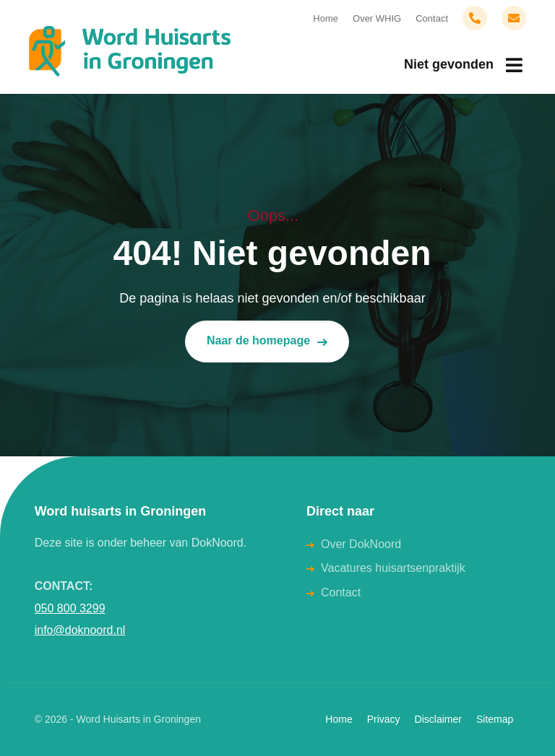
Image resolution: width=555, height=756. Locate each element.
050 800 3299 (70, 608)
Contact (432, 18)
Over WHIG (377, 18)
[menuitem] (463, 65)
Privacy (384, 719)
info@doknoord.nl (80, 630)
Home (326, 18)
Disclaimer (438, 719)
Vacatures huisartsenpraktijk (393, 568)
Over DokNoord (361, 544)
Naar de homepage (267, 341)
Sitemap (495, 719)
